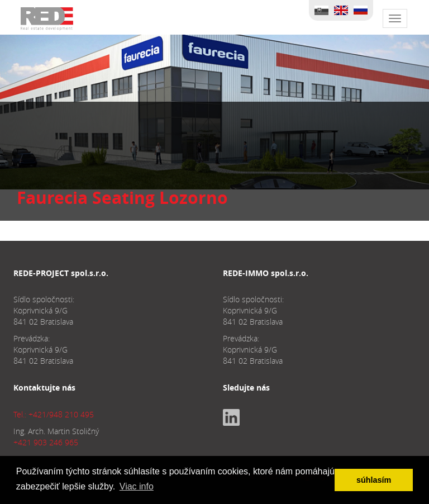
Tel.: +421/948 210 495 (54, 414)
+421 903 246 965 (46, 442)
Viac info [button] (137, 486)
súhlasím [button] (374, 480)
